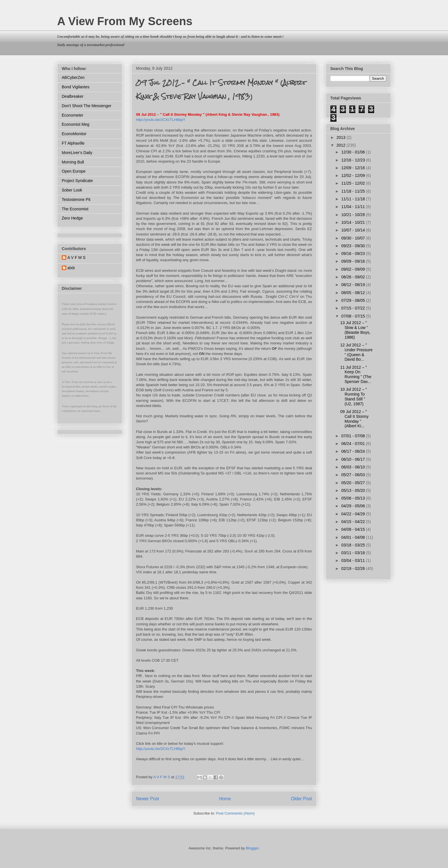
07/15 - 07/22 (353, 308)
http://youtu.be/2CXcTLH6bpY (161, 120)
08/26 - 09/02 (353, 277)
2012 (342, 145)
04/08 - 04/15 (353, 529)
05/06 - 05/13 (353, 498)
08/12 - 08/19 (353, 285)
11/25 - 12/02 (353, 183)
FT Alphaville (73, 143)
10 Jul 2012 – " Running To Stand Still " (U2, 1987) (354, 396)
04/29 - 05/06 (353, 506)
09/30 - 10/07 (353, 238)
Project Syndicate (77, 181)
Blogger (252, 848)
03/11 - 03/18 (353, 553)
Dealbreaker (73, 96)
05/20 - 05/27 (353, 483)
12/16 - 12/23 (353, 160)
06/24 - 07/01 (353, 444)
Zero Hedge (72, 218)
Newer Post (148, 799)
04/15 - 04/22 (353, 522)
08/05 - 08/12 (353, 293)
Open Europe (74, 171)
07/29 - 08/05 (353, 300)
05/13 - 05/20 (353, 490)
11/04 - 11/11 (353, 207)
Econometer (72, 115)
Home (225, 799)
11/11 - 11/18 (353, 199)
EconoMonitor (74, 134)
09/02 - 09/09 (353, 269)
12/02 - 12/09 (353, 175)
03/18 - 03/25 (353, 545)
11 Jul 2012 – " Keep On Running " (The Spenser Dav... (356, 374)
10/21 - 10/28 (353, 215)
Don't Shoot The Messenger (87, 106)
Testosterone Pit (76, 199)
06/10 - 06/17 (353, 459)
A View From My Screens (125, 21)
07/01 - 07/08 (353, 436)
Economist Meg (75, 124)
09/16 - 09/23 (353, 254)
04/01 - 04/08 (353, 537)
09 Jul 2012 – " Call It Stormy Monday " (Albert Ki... (354, 419)
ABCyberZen (73, 77)
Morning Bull (73, 162)
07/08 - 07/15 (353, 316)
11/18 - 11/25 (353, 191)
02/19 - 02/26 (353, 568)
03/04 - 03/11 (353, 560)
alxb (71, 268)
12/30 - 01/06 (353, 152)
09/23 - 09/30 (353, 246)
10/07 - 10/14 (353, 230)
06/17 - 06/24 (353, 451)
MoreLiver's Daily (77, 153)
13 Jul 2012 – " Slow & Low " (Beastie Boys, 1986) (355, 330)
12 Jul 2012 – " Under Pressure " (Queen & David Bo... (356, 352)
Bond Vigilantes (76, 87)
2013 (342, 137)
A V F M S (76, 258)
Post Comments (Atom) (235, 813)
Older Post (301, 799)
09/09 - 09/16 (353, 261)
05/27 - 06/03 (353, 475)
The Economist (75, 209)
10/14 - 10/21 (353, 222)
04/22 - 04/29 (353, 514)
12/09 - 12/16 (353, 168)
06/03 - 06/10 (353, 467)
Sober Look (72, 190)
